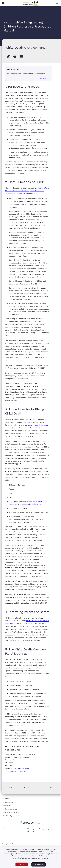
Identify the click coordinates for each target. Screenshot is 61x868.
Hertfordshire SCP (11, 812)
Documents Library (10, 802)
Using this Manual (10, 809)
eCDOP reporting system (38, 425)
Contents (7, 799)
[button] (30, 3)
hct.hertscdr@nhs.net (20, 768)
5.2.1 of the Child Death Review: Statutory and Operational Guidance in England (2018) (27, 191)
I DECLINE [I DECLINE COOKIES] (22, 864)
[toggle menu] (3, 3)
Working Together (11, 816)
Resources (7, 806)
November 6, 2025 (44, 78)
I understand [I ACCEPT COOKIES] (38, 864)
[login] (57, 3)
